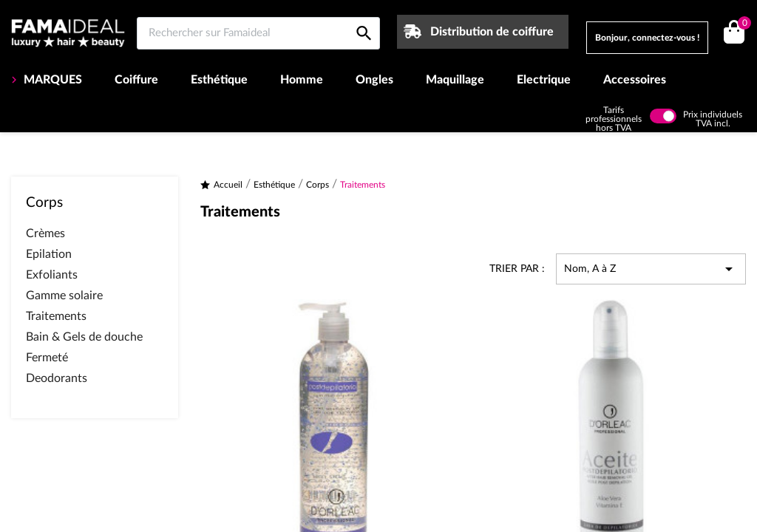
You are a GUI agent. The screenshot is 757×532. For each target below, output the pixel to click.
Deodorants (57, 378)
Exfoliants (52, 275)
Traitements (56, 316)
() (742, 25)
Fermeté (47, 358)
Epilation (49, 254)
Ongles (374, 80)
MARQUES (51, 80)
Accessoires (635, 80)
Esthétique (219, 80)
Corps (44, 203)
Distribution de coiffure (492, 32)
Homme (302, 80)
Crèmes (45, 233)
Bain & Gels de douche (84, 337)
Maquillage (455, 80)
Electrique (544, 80)
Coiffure (136, 80)
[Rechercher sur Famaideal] (258, 33)
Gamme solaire (64, 296)
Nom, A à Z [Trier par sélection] (651, 269)
